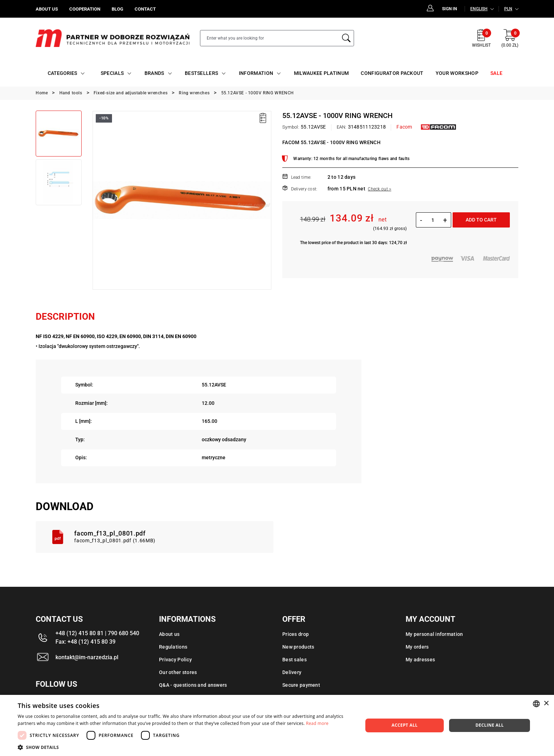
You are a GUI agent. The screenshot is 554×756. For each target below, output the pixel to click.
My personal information (434, 634)
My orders (417, 647)
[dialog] (277, 725)
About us (169, 634)
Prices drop (296, 634)
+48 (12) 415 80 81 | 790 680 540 (97, 633)
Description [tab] (65, 317)
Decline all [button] (490, 725)
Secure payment (301, 685)
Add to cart (481, 220)
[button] (185, 747)
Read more (317, 723)
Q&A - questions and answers (193, 685)
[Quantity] (433, 220)
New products (298, 647)
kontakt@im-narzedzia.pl (87, 657)
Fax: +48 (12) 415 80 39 (86, 642)
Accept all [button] (405, 725)
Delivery (292, 672)
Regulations (173, 647)
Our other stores (178, 672)
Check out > (379, 189)
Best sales (294, 660)
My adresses (420, 660)
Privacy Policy (175, 660)
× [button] (546, 704)
